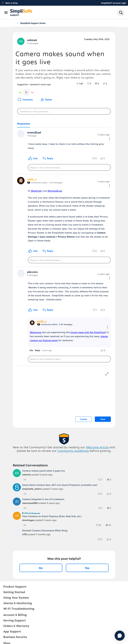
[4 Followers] (107, 84)
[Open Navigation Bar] (6, 13)
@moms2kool (55, 191)
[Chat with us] (111, 636)
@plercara (36, 332)
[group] (80, 84)
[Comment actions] (109, 139)
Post (103, 419)
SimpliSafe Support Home (33, 23)
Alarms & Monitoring (18, 603)
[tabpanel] (64, 247)
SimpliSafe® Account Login (114, 3)
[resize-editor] (108, 373)
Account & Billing (15, 615)
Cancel (83, 419)
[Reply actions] (107, 327)
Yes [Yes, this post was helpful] (87, 568)
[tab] (24, 124)
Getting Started (14, 592)
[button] (31, 350)
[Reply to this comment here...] (69, 167)
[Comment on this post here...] (64, 111)
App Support (12, 631)
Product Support (15, 586)
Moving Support (14, 620)
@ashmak (36, 191)
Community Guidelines (73, 451)
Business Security (15, 637)
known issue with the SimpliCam (88, 332)
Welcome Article (97, 447)
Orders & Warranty (16, 626)
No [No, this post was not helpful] (41, 568)
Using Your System (16, 597)
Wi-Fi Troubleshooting (19, 608)
